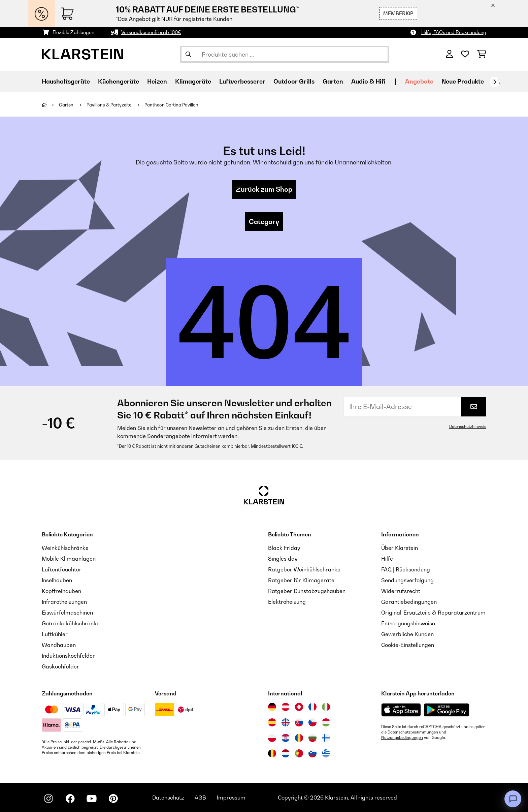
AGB (200, 798)
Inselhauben (57, 580)
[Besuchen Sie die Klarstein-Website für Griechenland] (326, 754)
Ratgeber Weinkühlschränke (304, 569)
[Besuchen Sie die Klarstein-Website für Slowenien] (312, 753)
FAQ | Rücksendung (406, 569)
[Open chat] (513, 799)
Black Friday (284, 548)
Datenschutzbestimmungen (413, 732)
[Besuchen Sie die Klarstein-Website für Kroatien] (286, 738)
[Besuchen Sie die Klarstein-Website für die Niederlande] (286, 753)
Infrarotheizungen (64, 602)
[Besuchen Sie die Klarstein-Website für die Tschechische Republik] (312, 722)
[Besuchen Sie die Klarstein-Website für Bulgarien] (312, 738)
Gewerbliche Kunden (407, 634)
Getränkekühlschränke (71, 623)
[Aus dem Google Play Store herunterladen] (447, 710)
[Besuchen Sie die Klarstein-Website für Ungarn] (326, 722)
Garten (67, 105)
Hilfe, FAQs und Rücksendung (454, 32)
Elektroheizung (287, 602)
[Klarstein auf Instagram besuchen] (48, 799)
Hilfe (387, 559)
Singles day (283, 559)
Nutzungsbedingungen (402, 738)
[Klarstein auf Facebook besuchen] (70, 799)
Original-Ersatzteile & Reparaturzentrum (433, 613)
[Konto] (449, 54)
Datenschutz (168, 798)
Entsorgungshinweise (408, 623)
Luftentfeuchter (62, 569)
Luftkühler (55, 634)
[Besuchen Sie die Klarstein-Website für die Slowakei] (299, 722)
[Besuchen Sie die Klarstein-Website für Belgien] (272, 753)
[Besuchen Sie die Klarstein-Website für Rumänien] (299, 738)
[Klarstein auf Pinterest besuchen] (113, 799)
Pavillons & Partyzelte (109, 105)
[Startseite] (50, 105)
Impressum (231, 798)
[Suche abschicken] (188, 54)
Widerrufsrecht (401, 591)
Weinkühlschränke (65, 548)
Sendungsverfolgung (407, 580)
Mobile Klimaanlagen (69, 559)
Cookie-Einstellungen (408, 645)
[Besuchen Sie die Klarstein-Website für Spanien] (272, 722)
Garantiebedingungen (409, 602)
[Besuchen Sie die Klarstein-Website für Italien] (326, 707)
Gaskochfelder (60, 666)
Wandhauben (59, 645)
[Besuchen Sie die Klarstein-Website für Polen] (272, 738)
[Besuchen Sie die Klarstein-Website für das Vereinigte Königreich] (286, 722)
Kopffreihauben (61, 591)
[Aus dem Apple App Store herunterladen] (401, 710)
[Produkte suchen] (285, 54)
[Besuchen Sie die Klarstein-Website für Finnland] (326, 738)
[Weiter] (495, 82)
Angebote (419, 81)
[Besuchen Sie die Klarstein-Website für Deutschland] (272, 707)
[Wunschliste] (465, 54)
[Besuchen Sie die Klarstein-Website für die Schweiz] (299, 707)
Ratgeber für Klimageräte (301, 580)
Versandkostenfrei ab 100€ (151, 32)
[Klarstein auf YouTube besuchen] (92, 799)
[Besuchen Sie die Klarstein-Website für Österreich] (286, 707)
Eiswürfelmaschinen (67, 613)
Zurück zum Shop (264, 189)
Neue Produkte (463, 81)
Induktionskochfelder (68, 656)
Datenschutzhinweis (468, 427)
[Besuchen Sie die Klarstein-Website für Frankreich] (312, 707)
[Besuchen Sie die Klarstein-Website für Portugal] (299, 753)
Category (264, 222)
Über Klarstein (400, 548)
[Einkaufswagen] (482, 54)
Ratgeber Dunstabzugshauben (307, 591)
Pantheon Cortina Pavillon (171, 105)
